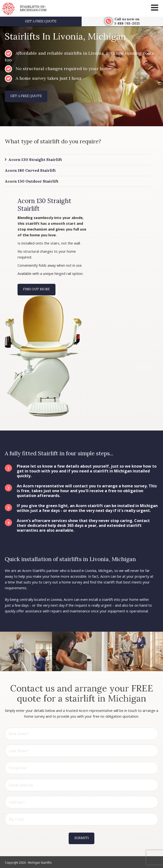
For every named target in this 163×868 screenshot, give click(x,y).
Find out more (36, 289)
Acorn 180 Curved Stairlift (30, 170)
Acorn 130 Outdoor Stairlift (32, 181)
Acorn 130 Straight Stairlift (35, 159)
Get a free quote (41, 21)
